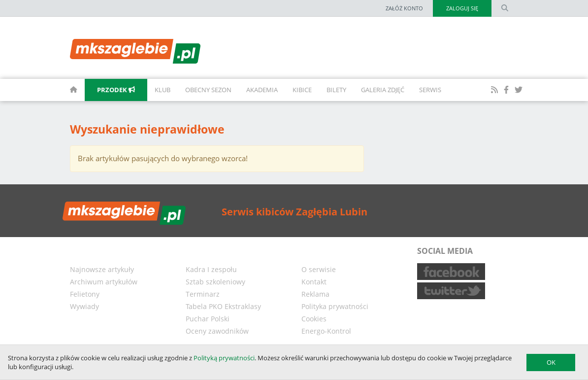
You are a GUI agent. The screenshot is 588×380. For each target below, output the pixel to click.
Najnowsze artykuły (102, 269)
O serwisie (319, 269)
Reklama (315, 294)
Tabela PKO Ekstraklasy (223, 306)
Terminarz (203, 294)
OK (551, 362)
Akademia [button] (262, 90)
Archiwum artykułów (104, 282)
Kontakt (314, 282)
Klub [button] (163, 90)
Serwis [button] (430, 90)
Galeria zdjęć (383, 90)
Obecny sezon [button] (208, 90)
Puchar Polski (208, 319)
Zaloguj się (462, 8)
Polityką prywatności (224, 358)
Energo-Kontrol (326, 331)
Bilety (336, 90)
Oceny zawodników (217, 331)
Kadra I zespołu (211, 269)
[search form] (505, 8)
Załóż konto (404, 8)
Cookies (314, 319)
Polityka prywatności (335, 306)
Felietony (85, 294)
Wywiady (84, 306)
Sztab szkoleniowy (215, 282)
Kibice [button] (302, 90)
